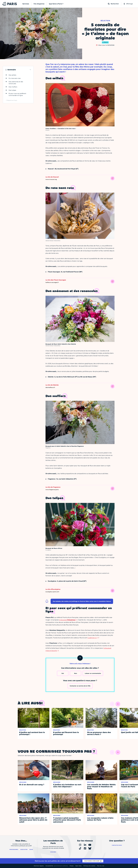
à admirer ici (92, 638)
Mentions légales (39, 866)
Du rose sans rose (15, 78)
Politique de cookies (89, 866)
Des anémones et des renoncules (16, 83)
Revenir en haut (12, 100)
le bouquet (67, 620)
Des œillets (12, 75)
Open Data (78, 866)
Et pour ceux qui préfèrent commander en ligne (17, 94)
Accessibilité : (57, 866)
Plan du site (101, 866)
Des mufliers (13, 87)
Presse (72, 866)
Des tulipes (12, 90)
